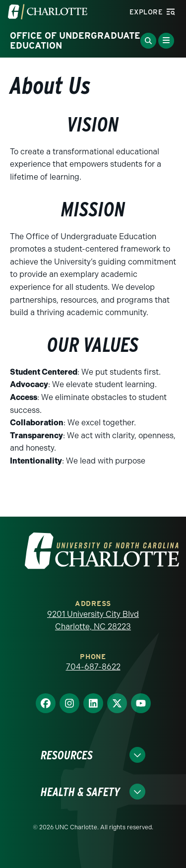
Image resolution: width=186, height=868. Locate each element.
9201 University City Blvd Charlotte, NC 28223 (93, 621)
